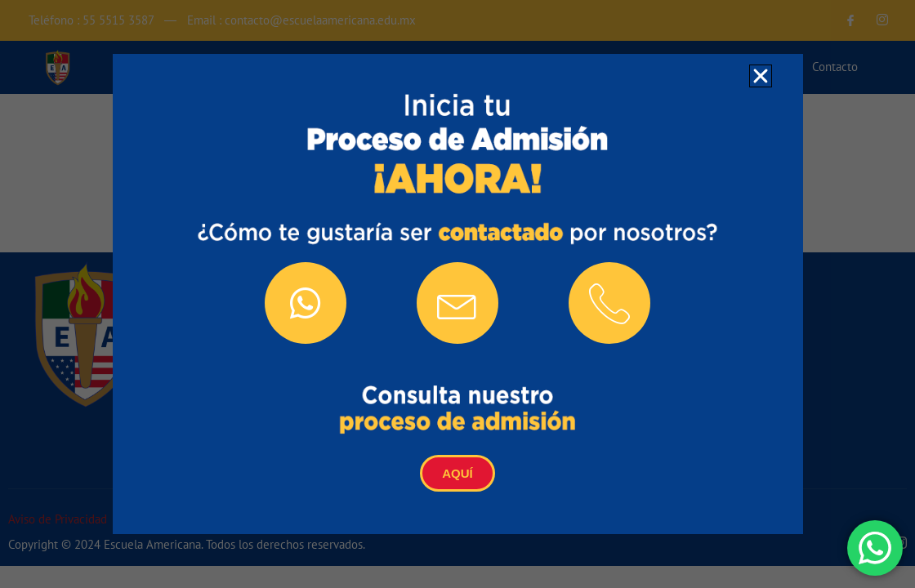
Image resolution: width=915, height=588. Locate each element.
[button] (761, 76)
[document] (457, 294)
